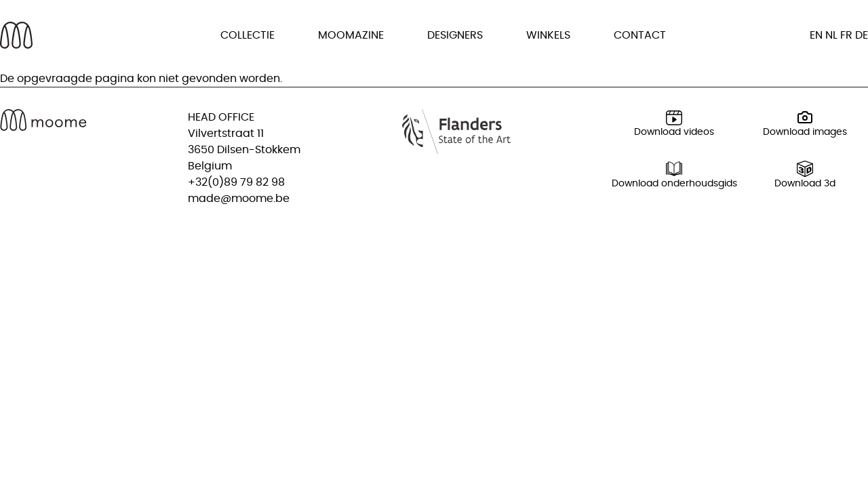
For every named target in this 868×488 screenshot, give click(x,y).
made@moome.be (239, 199)
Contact (640, 35)
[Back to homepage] (16, 35)
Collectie (248, 35)
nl (831, 35)
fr (846, 35)
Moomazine (351, 35)
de (862, 35)
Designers (455, 35)
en (816, 35)
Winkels (548, 35)
